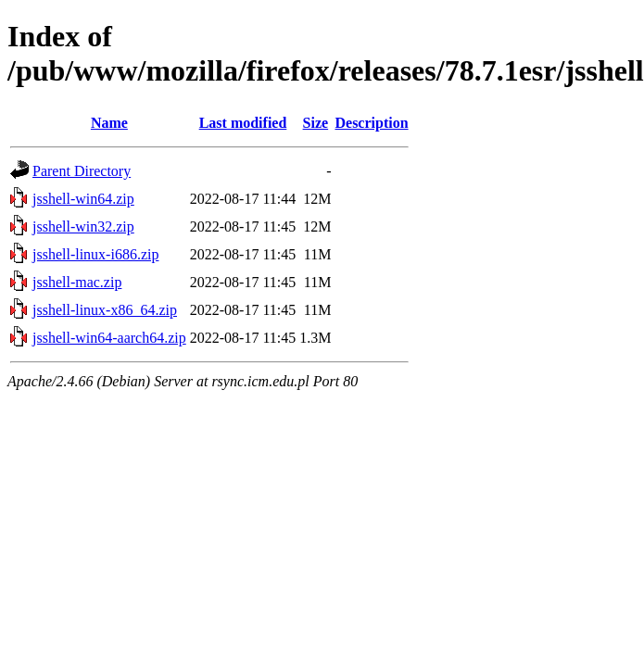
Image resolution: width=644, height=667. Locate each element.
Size (316, 123)
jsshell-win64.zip (83, 199)
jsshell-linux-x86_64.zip (105, 310)
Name (109, 123)
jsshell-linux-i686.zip (95, 254)
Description (371, 123)
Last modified (243, 123)
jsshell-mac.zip (77, 282)
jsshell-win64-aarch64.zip (109, 338)
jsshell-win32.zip (83, 227)
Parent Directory (82, 171)
